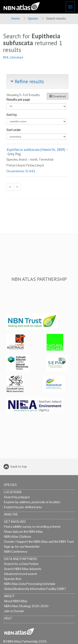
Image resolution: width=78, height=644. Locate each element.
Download (58, 96)
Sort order (14, 130)
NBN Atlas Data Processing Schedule (30, 584)
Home (15, 18)
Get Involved (15, 522)
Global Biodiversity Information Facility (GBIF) (35, 589)
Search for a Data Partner (21, 564)
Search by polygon (17, 497)
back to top (19, 466)
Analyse (11, 514)
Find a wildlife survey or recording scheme (32, 527)
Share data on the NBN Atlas (23, 532)
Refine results (27, 81)
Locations (13, 492)
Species (33, 18)
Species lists (13, 579)
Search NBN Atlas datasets (23, 569)
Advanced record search (20, 574)
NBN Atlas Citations (18, 537)
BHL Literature (13, 57)
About (9, 596)
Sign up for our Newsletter (22, 547)
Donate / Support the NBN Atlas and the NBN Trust (39, 542)
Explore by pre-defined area (23, 507)
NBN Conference (16, 552)
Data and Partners (20, 559)
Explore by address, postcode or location (32, 502)
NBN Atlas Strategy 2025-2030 (26, 606)
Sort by (12, 115)
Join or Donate (14, 611)
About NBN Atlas (16, 601)
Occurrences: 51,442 (21, 171)
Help (8, 618)
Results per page (18, 100)
